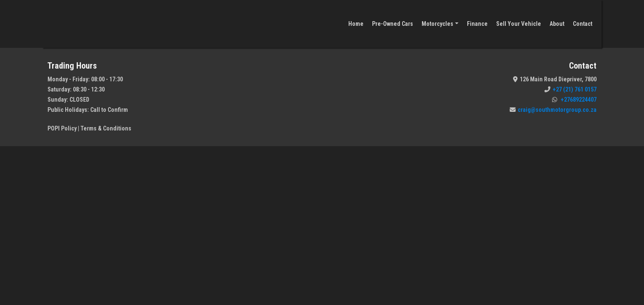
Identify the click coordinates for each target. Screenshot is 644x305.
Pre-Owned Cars (393, 24)
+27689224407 (574, 100)
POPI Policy (62, 128)
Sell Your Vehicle (519, 24)
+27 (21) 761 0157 (570, 89)
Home (356, 24)
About (557, 24)
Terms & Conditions (106, 128)
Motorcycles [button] (437, 24)
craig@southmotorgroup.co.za (553, 110)
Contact (583, 24)
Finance (477, 24)
